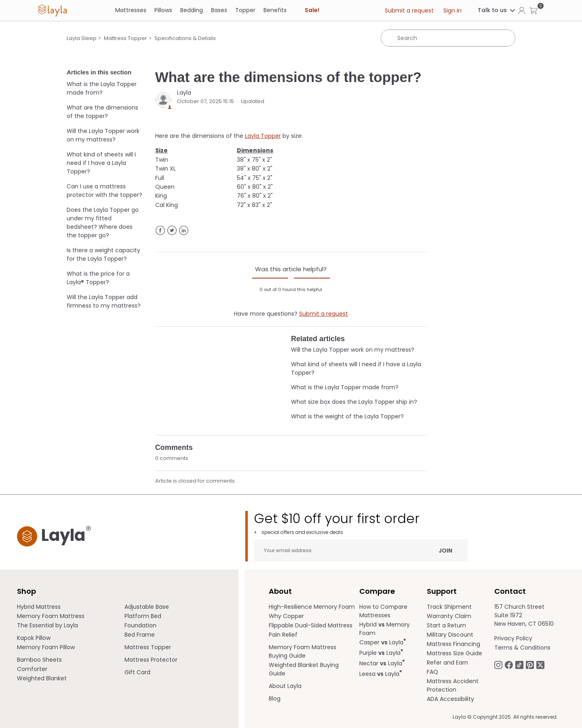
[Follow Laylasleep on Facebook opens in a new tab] (509, 664)
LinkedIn (184, 231)
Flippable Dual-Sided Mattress (311, 625)
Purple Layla (381, 653)
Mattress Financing (453, 644)
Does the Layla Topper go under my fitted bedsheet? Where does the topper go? (103, 223)
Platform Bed (143, 616)
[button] (533, 10)
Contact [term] (510, 591)
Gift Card (137, 672)
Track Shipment (449, 607)
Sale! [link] (312, 10)
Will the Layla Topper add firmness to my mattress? (104, 301)
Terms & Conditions (522, 648)
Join (445, 550)
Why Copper (286, 616)
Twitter (172, 231)
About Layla (285, 686)
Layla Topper (263, 136)
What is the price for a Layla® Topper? (98, 278)
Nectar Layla (382, 663)
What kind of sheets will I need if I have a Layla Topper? (101, 163)
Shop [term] (26, 591)
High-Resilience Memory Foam (312, 607)
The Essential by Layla (47, 625)
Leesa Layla (381, 674)
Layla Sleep (82, 38)
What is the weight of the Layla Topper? (347, 416)
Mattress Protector (151, 660)
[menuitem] (71, 607)
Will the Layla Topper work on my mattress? (103, 135)
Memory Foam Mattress (51, 616)
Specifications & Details (185, 38)
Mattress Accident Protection (453, 685)
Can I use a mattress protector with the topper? (104, 191)
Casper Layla (383, 642)
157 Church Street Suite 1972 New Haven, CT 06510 (524, 615)
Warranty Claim (449, 616)
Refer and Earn (447, 663)
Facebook (160, 231)
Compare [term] (377, 591)
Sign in (452, 11)
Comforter (32, 669)
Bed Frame (140, 635)
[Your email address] (361, 550)
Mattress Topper (125, 38)
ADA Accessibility (450, 699)
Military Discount (450, 635)
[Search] (448, 38)
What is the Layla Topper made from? (102, 88)
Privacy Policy (513, 638)
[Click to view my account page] (522, 10)
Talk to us (497, 10)
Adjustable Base (147, 607)
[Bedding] (192, 10)
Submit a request (409, 11)
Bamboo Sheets (39, 660)
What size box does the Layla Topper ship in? (354, 402)
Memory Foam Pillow (46, 647)
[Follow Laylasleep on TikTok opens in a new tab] (519, 664)
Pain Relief (283, 635)
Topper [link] (245, 10)
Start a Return (446, 625)
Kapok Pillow (34, 638)
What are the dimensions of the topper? (102, 112)
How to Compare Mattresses (383, 611)
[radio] (270, 278)
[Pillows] (163, 10)
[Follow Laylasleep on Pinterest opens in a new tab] (530, 664)
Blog (275, 698)
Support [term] (442, 591)
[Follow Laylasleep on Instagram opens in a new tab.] (498, 664)
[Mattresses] (131, 10)
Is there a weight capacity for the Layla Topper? (103, 254)
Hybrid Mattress (39, 607)
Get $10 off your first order (361, 523)
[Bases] (219, 10)
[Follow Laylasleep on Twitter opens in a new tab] (540, 664)
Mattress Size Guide (454, 653)
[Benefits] (275, 10)
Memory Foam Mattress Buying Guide (303, 651)
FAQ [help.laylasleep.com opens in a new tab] (432, 672)
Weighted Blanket (42, 678)
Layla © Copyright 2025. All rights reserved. (505, 717)
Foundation (140, 625)
